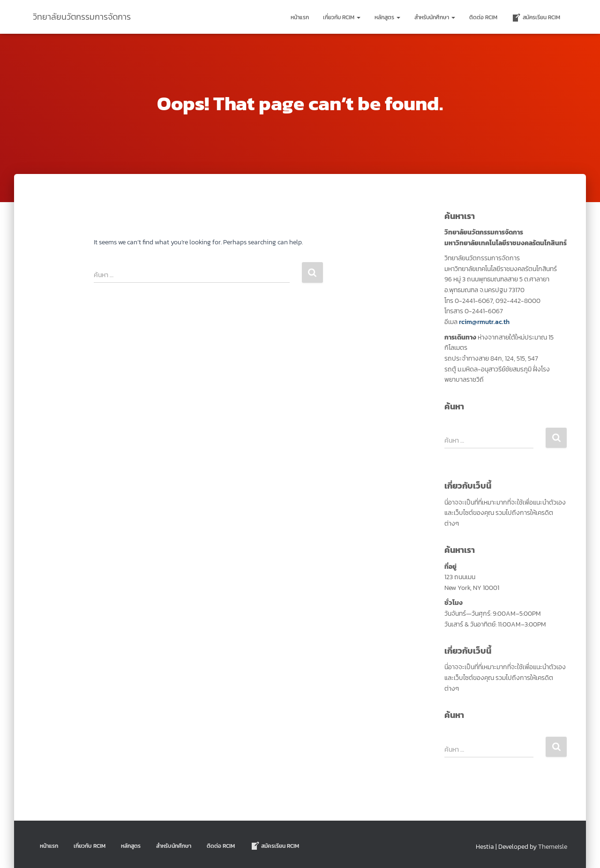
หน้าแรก (300, 17)
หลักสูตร (387, 17)
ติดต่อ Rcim (483, 17)
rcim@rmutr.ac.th (484, 322)
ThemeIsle (553, 847)
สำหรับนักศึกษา (435, 17)
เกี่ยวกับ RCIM (342, 17)
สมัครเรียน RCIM (536, 18)
